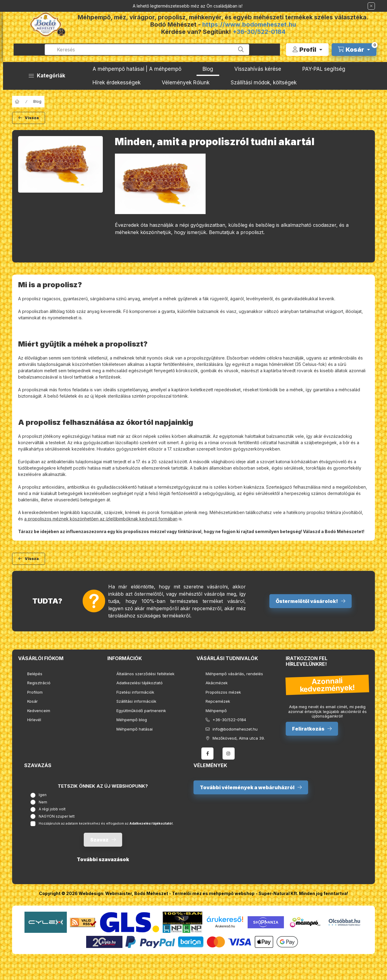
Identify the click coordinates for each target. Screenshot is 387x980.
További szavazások (103, 859)
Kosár (33, 701)
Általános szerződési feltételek (145, 674)
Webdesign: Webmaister (105, 893)
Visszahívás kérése (258, 69)
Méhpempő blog (132, 720)
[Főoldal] (17, 102)
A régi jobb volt (52, 809)
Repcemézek (218, 701)
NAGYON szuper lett (57, 816)
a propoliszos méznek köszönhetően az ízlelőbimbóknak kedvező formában (101, 519)
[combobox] (147, 50)
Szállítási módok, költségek (264, 83)
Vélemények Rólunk (186, 83)
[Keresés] (241, 50)
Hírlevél (34, 720)
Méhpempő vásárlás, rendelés (234, 674)
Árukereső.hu (225, 926)
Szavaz (99, 840)
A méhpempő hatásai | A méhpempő (137, 69)
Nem (43, 802)
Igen (43, 795)
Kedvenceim (39, 711)
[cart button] (354, 50)
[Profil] (307, 50)
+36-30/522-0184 (259, 32)
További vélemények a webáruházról (247, 787)
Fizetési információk (135, 692)
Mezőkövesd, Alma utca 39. (239, 738)
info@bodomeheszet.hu (235, 729)
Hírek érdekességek (117, 83)
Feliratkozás (308, 729)
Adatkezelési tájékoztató (140, 683)
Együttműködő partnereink (141, 711)
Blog (208, 69)
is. (180, 519)
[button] (47, 76)
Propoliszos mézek (223, 692)
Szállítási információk (136, 701)
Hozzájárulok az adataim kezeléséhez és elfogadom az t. (106, 823)
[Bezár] (371, 6)
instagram (229, 754)
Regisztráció (39, 683)
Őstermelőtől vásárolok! (307, 601)
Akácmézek (217, 683)
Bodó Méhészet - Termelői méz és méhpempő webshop (194, 893)
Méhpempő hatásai (135, 729)
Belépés (35, 674)
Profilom (35, 692)
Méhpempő (216, 711)
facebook (207, 754)
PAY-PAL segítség (324, 69)
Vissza (32, 118)
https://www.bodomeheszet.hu (249, 24)
